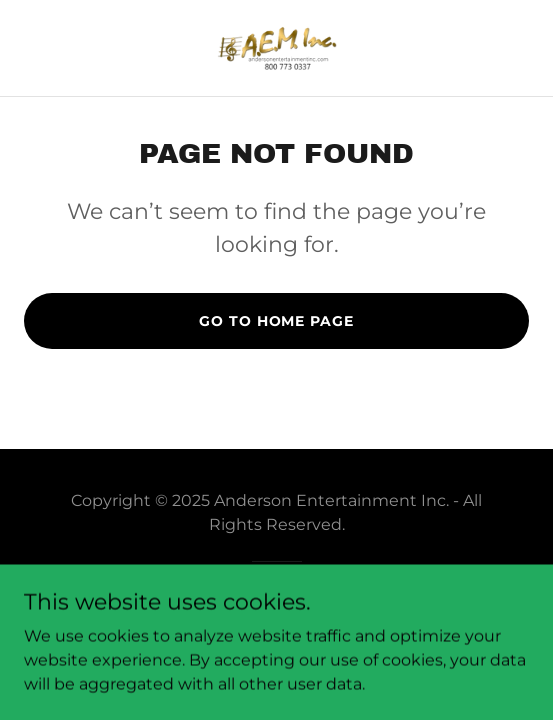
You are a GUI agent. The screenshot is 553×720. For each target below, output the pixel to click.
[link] (277, 48)
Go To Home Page (276, 321)
